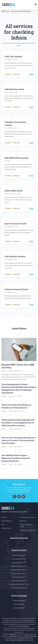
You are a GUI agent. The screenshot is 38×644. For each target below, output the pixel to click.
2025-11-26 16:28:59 (16, 447)
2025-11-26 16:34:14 (16, 429)
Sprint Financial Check (16, 224)
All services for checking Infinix (21, 11)
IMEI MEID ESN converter (17, 158)
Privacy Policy (25, 626)
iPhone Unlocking (31, 636)
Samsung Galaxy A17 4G (19, 566)
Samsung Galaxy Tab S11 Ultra (19, 584)
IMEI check (23, 521)
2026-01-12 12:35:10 (16, 396)
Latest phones (6, 528)
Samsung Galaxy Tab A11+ (19, 570)
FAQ (3, 525)
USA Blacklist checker (15, 256)
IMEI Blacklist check (14, 89)
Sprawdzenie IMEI (19, 608)
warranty (13, 194)
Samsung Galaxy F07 (19, 559)
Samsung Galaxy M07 (19, 563)
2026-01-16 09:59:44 (16, 371)
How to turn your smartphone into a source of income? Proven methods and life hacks (18, 440)
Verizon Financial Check (16, 289)
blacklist (10, 60)
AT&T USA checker (13, 56)
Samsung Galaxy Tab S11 (19, 588)
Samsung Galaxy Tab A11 (19, 573)
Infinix (6, 194)
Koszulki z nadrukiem (17, 640)
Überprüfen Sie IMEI (19, 601)
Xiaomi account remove (27, 517)
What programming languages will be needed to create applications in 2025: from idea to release (18, 423)
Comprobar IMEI (19, 604)
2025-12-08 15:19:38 (16, 411)
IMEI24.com (6, 11)
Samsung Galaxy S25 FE (19, 581)
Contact (4, 517)
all (5, 60)
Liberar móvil (24, 638)
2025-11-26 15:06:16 (16, 465)
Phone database (7, 521)
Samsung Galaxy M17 (19, 555)
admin (4, 371)
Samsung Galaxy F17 (19, 577)
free (16, 60)
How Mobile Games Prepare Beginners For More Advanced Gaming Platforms (16, 458)
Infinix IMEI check (13, 191)
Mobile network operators (28, 530)
